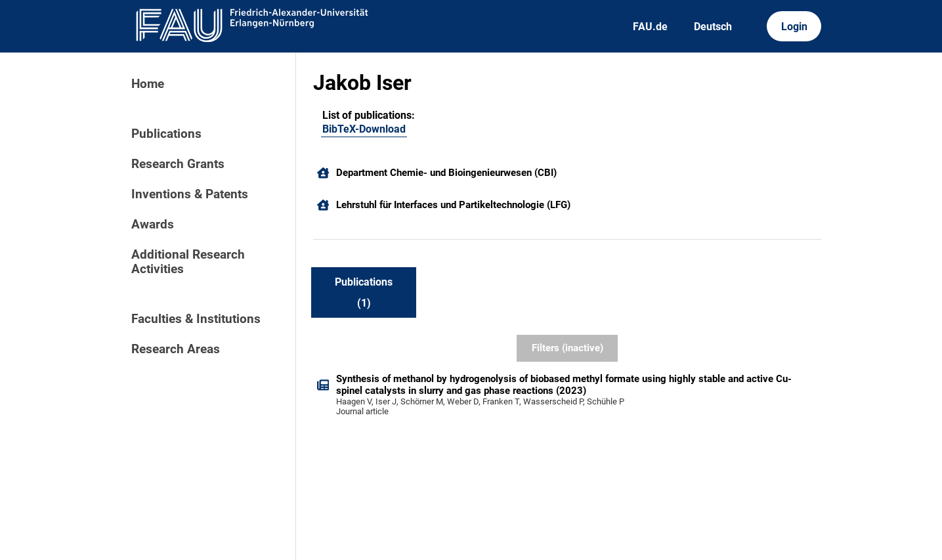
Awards (153, 225)
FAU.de (650, 27)
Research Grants (178, 164)
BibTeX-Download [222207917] (364, 129)
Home (148, 84)
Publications (166, 134)
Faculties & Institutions (196, 319)
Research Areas (176, 349)
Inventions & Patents (190, 194)
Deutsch (713, 27)
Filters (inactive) (567, 348)
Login (794, 27)
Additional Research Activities (188, 262)
